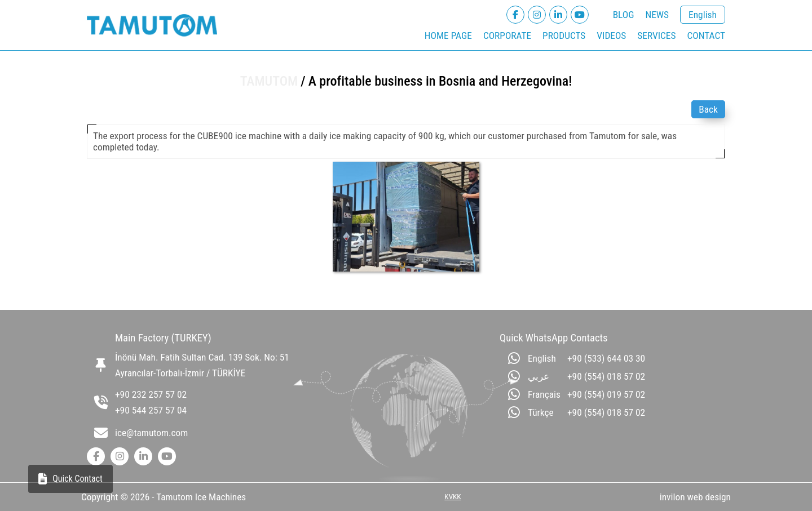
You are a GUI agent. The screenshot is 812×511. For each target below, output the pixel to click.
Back (708, 109)
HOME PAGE (448, 35)
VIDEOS (611, 35)
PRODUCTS (564, 35)
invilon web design (695, 497)
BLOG (624, 15)
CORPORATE (507, 35)
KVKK (453, 497)
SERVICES (656, 35)
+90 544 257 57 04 (151, 410)
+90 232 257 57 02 (151, 394)
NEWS (657, 15)
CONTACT (706, 35)
